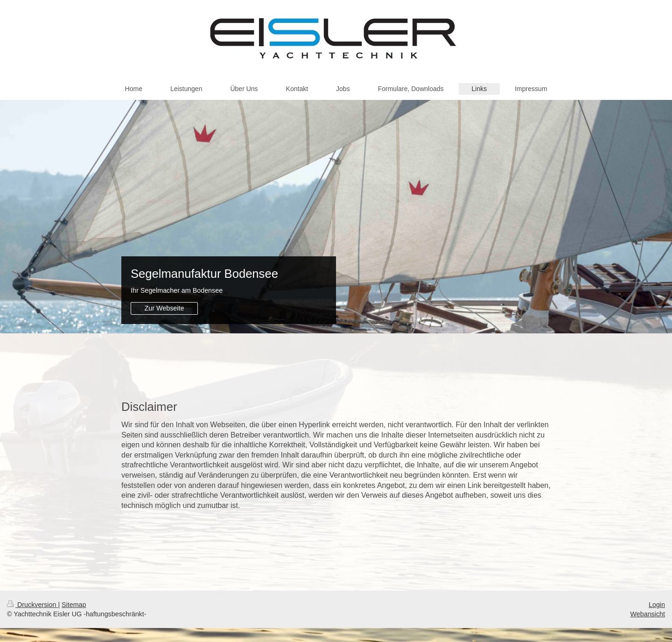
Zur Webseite (164, 308)
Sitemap (74, 605)
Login (657, 605)
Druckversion (32, 605)
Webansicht (648, 614)
